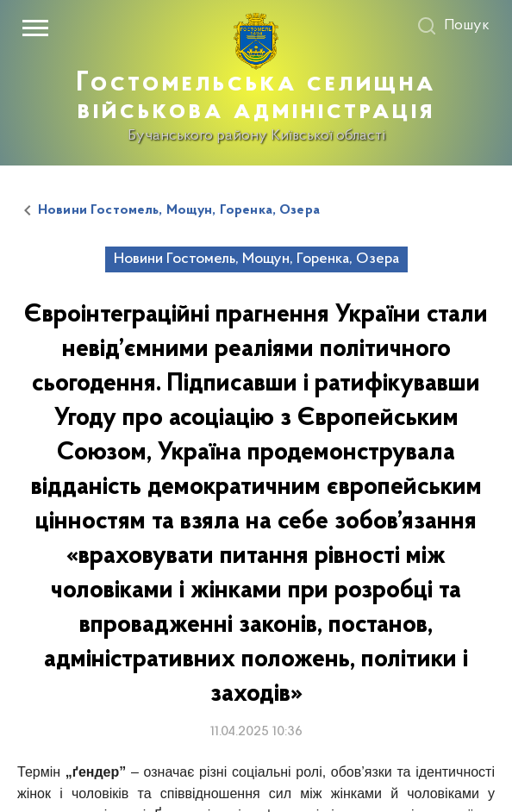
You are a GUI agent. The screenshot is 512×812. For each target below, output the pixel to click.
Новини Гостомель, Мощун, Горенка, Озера (179, 210)
